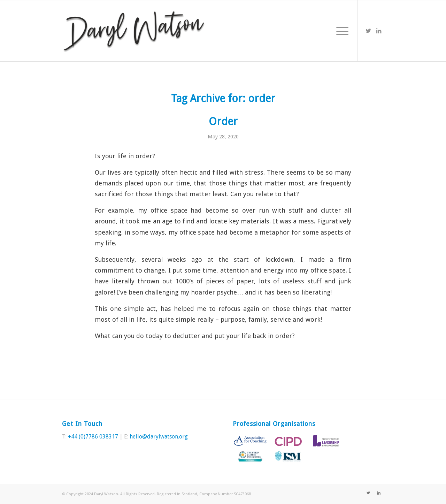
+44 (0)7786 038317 (93, 437)
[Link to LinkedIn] (379, 31)
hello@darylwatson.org (159, 437)
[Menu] (340, 31)
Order (223, 121)
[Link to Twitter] (368, 31)
